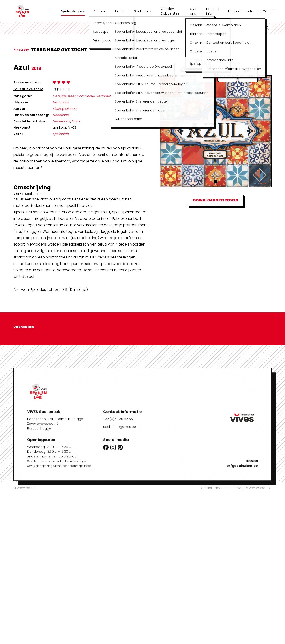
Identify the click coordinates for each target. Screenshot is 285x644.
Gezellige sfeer (64, 96)
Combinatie (86, 96)
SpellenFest (143, 11)
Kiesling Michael (65, 109)
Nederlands (61, 121)
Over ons (194, 11)
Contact (269, 11)
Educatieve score (28, 89)
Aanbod (100, 11)
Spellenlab (61, 134)
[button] (216, 182)
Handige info (213, 11)
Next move (61, 102)
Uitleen (120, 11)
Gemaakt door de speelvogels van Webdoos (235, 488)
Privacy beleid (25, 488)
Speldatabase (73, 11)
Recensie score (27, 82)
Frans (76, 121)
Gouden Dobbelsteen (171, 11)
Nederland (61, 115)
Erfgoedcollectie (241, 11)
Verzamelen (105, 96)
